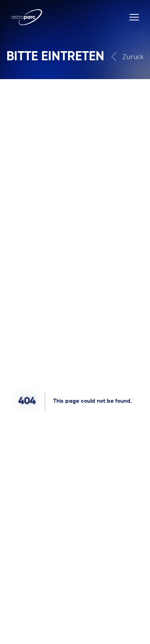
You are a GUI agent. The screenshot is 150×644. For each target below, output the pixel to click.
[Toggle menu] (134, 17)
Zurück (128, 57)
